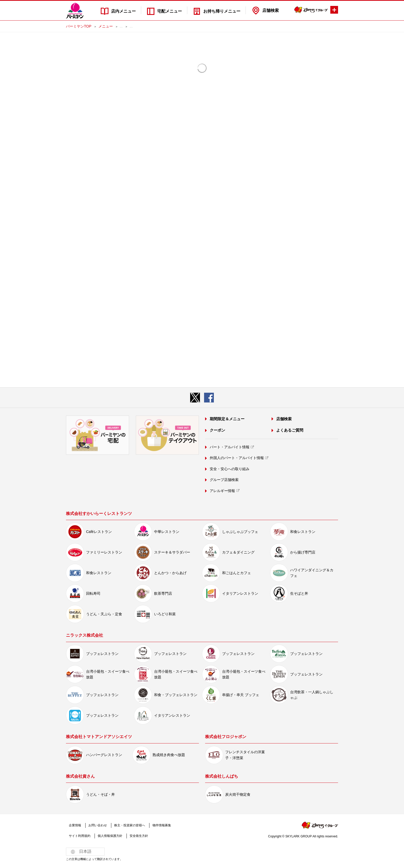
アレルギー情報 (222, 490)
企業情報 (75, 825)
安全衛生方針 (137, 836)
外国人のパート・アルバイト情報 (237, 458)
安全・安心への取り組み (229, 469)
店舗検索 (271, 10)
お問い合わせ (97, 825)
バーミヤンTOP (79, 26)
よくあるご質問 (289, 430)
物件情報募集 (159, 825)
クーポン (217, 430)
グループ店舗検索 (224, 480)
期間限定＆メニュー (227, 419)
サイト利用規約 (79, 836)
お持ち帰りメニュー (222, 10)
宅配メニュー (169, 10)
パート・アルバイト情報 (229, 447)
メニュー (106, 26)
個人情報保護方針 (109, 836)
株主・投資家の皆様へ (128, 825)
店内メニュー (122, 10)
